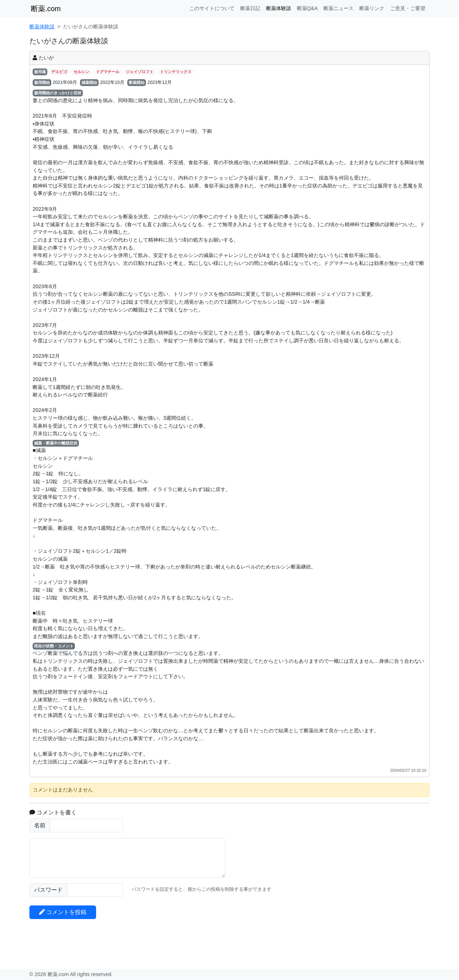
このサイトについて (212, 8)
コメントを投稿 (63, 912)
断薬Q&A (307, 8)
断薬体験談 (279, 8)
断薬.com (46, 9)
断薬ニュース (339, 8)
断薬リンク (372, 8)
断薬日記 (250, 8)
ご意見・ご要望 (408, 8)
